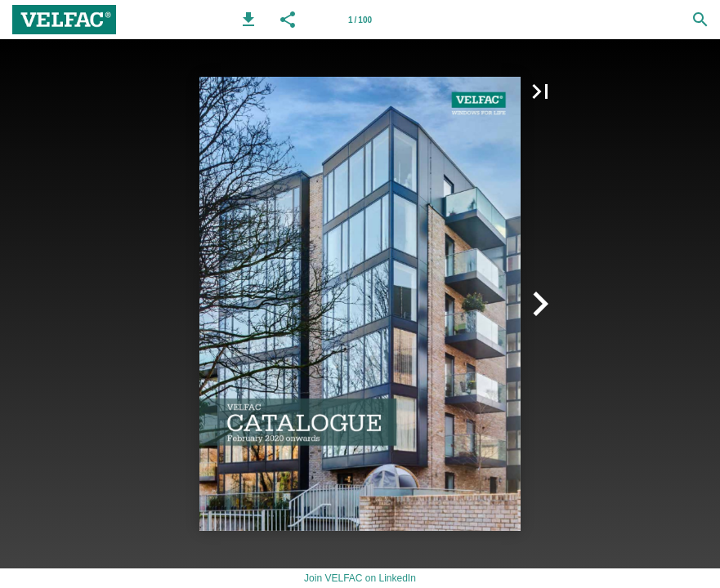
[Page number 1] (360, 20)
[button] (248, 20)
